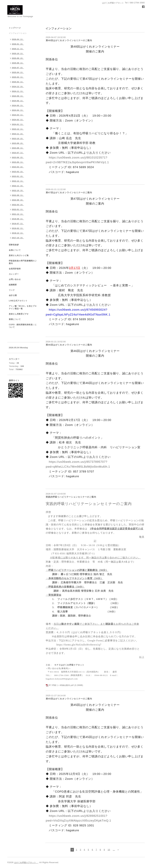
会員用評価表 (15, 269)
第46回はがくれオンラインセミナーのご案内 (69, 345)
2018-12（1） (18, 233)
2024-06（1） (18, 101)
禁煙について (15, 319)
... (114, 850)
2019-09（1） (18, 219)
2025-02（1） (18, 82)
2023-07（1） (18, 153)
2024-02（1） (18, 120)
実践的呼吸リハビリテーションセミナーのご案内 (71, 497)
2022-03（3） (18, 205)
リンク (12, 290)
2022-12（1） (18, 181)
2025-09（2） (18, 58)
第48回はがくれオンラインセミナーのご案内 (69, 40)
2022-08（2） (18, 200)
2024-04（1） (18, 110)
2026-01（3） (18, 44)
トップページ (15, 28)
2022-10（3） (18, 191)
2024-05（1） (18, 105)
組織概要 (13, 285)
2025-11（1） (18, 49)
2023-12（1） (18, 129)
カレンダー (14, 274)
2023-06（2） (18, 157)
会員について (15, 250)
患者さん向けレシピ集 (19, 255)
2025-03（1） (18, 77)
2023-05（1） (18, 162)
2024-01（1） (18, 124)
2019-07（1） (18, 224)
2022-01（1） (18, 209)
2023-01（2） (18, 176)
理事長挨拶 (14, 245)
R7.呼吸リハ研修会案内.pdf (61, 685)
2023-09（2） (18, 143)
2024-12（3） (18, 87)
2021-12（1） (18, 214)
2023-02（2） (18, 172)
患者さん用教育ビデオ (19, 314)
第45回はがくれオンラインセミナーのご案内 (69, 699)
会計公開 (13, 295)
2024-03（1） (18, 115)
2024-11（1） (18, 91)
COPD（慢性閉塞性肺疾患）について (23, 326)
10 (109, 850)
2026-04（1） (18, 39)
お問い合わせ (15, 279)
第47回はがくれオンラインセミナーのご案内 (69, 192)
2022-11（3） (18, 186)
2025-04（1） (18, 72)
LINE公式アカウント (18, 301)
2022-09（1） (18, 195)
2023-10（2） (18, 139)
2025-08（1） (18, 63)
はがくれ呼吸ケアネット (26, 863)
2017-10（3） (18, 238)
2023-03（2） (18, 167)
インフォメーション (18, 33)
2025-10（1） (18, 53)
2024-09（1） (18, 96)
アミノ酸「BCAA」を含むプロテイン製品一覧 (23, 307)
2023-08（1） (18, 148)
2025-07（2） (18, 68)
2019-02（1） (18, 228)
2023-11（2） (18, 134)
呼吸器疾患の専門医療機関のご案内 (23, 262)
